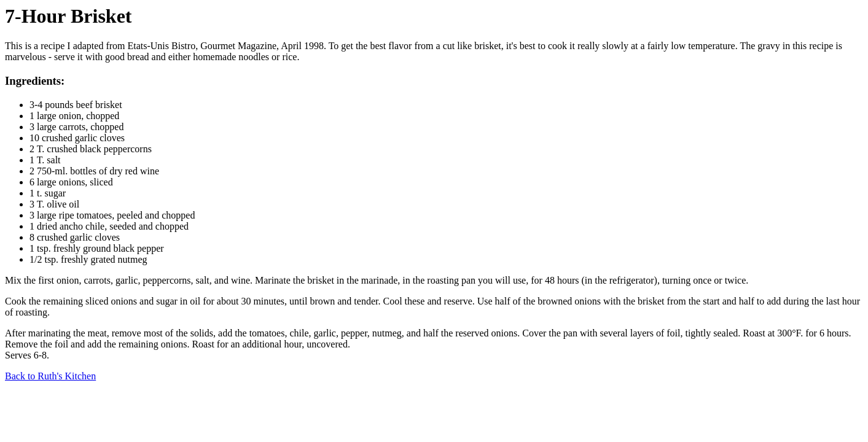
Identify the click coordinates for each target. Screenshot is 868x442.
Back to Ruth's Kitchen (50, 376)
